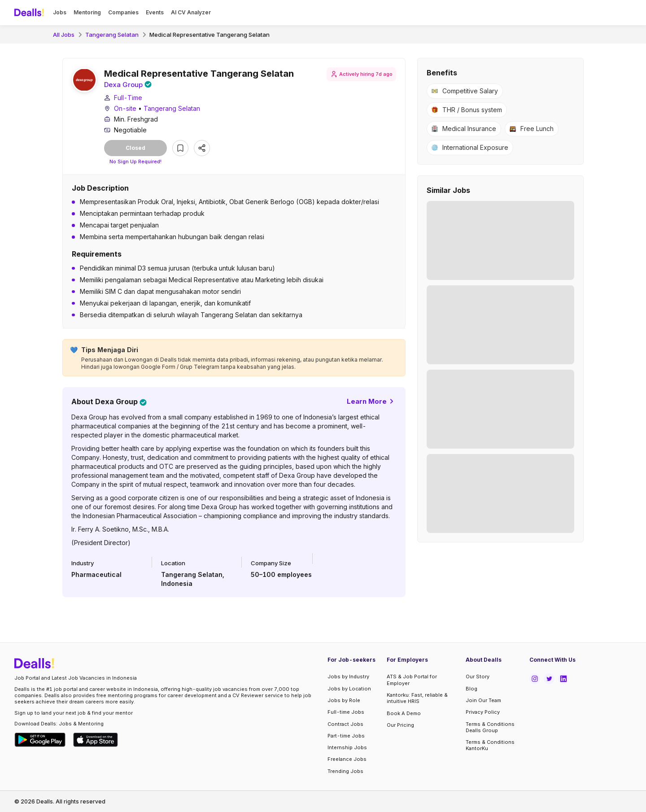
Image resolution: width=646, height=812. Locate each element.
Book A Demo (404, 713)
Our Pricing (400, 725)
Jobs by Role (344, 700)
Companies (123, 12)
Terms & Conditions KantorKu (490, 745)
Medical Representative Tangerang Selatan (210, 35)
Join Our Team (483, 700)
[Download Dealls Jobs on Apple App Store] (96, 740)
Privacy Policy (483, 712)
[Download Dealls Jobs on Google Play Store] (40, 740)
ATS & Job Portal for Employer (412, 680)
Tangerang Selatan (112, 35)
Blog (471, 689)
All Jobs (64, 35)
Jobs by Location (349, 689)
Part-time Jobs (346, 736)
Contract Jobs (345, 724)
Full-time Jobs (346, 712)
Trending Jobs (345, 771)
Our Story (478, 677)
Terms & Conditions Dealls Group (490, 727)
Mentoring (87, 12)
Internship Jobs (347, 747)
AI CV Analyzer (191, 12)
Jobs (60, 12)
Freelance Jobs (347, 760)
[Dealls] (31, 13)
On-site (125, 109)
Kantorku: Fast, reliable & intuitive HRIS (417, 698)
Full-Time (128, 98)
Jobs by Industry (348, 677)
